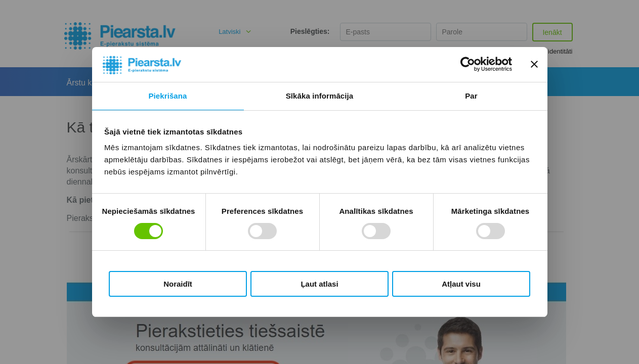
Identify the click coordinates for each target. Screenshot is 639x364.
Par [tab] (471, 96)
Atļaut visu (461, 284)
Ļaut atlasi (319, 284)
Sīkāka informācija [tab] (320, 96)
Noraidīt (178, 284)
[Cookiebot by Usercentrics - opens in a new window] (468, 64)
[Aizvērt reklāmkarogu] (534, 64)
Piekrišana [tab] (167, 96)
